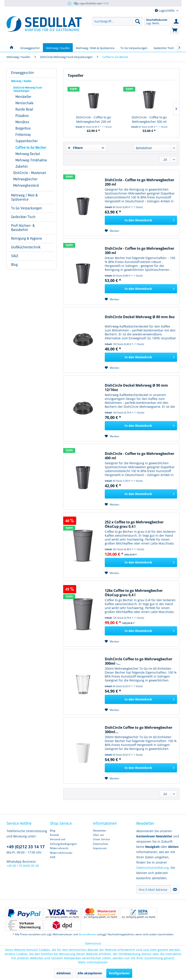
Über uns (99, 835)
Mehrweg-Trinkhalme (31, 160)
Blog (14, 265)
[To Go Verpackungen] (134, 48)
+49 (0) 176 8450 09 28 (23, 866)
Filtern (75, 148)
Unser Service (101, 839)
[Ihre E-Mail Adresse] (154, 890)
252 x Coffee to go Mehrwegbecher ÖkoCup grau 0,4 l (134, 524)
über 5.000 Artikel (88, 4)
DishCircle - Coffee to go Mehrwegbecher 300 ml (149, 119)
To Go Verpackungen (27, 208)
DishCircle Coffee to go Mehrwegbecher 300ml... (139, 730)
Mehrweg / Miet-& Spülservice (25, 197)
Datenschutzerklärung (153, 868)
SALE (15, 256)
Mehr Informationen (93, 962)
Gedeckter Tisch (23, 217)
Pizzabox (22, 116)
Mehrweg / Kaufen (21, 81)
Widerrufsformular (61, 853)
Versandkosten (87, 934)
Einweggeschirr (23, 73)
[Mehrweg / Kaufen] (58, 48)
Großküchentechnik (26, 247)
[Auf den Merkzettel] (112, 231)
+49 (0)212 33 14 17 (26, 847)
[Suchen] (138, 21)
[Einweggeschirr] (30, 48)
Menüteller (23, 97)
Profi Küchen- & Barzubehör (23, 228)
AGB (53, 857)
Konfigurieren (119, 973)
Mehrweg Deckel (28, 154)
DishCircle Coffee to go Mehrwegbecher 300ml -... (139, 661)
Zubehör (22, 167)
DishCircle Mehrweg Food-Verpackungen (28, 89)
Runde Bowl (24, 109)
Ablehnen (64, 973)
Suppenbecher (27, 141)
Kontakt (54, 835)
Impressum (100, 848)
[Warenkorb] (175, 30)
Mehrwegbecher (25, 179)
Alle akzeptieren (90, 973)
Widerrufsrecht (59, 848)
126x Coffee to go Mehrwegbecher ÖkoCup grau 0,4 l (134, 593)
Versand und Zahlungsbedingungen (63, 841)
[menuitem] (117, 21)
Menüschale (25, 103)
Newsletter (100, 831)
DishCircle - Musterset (30, 173)
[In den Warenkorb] (141, 220)
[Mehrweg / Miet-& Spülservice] (95, 48)
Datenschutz (101, 844)
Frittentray (23, 135)
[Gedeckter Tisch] (164, 48)
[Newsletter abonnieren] (175, 890)
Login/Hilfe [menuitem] (165, 11)
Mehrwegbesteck (26, 186)
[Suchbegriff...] (117, 21)
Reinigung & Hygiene (27, 239)
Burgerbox (23, 128)
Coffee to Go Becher (31, 148)
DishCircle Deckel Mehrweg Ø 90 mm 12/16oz (136, 388)
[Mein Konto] (176, 21)
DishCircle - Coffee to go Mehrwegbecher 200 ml (93, 119)
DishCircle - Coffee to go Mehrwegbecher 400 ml (139, 456)
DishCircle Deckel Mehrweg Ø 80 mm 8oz (140, 317)
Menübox (22, 122)
